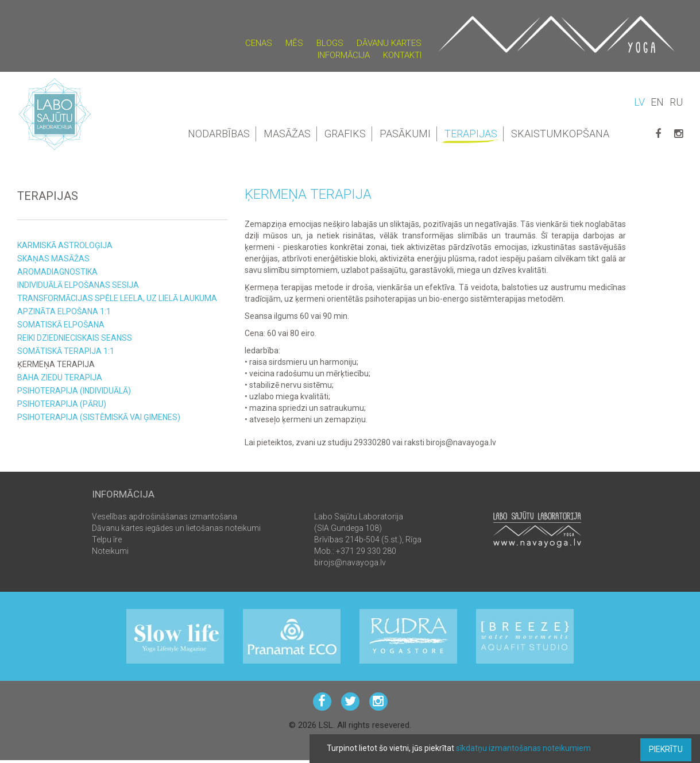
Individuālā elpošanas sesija (78, 285)
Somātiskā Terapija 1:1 (66, 351)
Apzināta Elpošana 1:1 (64, 311)
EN (657, 102)
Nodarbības (219, 134)
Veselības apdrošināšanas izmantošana (165, 517)
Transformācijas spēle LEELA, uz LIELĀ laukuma (117, 298)
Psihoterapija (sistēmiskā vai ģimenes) (99, 417)
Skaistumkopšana (560, 134)
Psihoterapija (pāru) (62, 404)
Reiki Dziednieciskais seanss (75, 338)
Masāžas (287, 134)
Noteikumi (110, 551)
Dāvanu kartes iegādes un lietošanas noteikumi (176, 528)
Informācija (344, 55)
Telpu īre (107, 540)
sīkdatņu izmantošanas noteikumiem (523, 748)
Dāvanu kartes (389, 43)
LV (639, 102)
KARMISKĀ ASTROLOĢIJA (65, 245)
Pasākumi (405, 134)
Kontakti (402, 55)
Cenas (259, 43)
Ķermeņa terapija (56, 364)
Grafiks (345, 134)
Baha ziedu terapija (60, 377)
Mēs (294, 43)
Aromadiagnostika (57, 272)
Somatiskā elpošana (61, 325)
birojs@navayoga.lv (350, 562)
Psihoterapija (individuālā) (74, 391)
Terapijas (472, 134)
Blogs (330, 43)
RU (676, 102)
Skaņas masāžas (53, 259)
